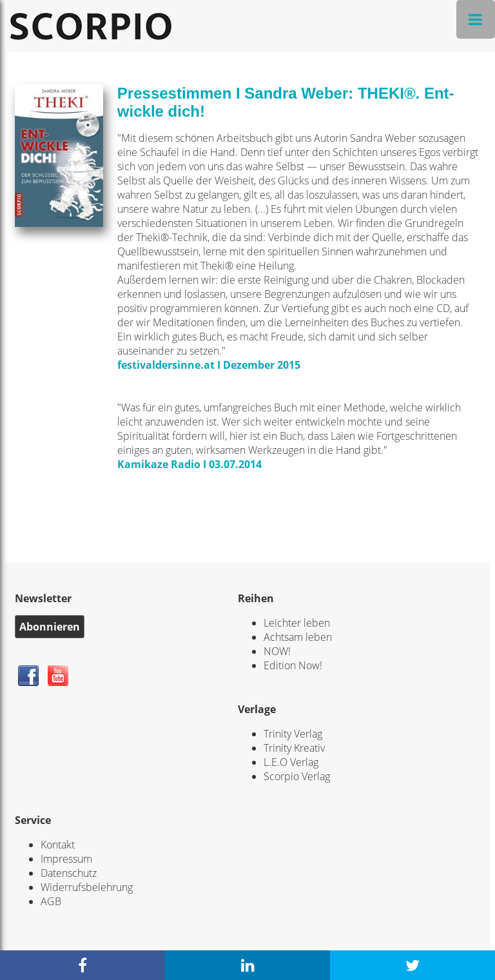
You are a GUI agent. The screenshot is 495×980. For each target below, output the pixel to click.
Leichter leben (297, 623)
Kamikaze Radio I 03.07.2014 (189, 464)
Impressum (66, 859)
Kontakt (58, 845)
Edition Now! (293, 665)
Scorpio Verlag (297, 776)
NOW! (277, 651)
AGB (51, 901)
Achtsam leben (298, 637)
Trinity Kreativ (294, 748)
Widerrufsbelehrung (87, 887)
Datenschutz (69, 873)
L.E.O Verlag (291, 762)
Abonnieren (50, 627)
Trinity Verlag (293, 734)
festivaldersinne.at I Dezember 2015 (209, 365)
